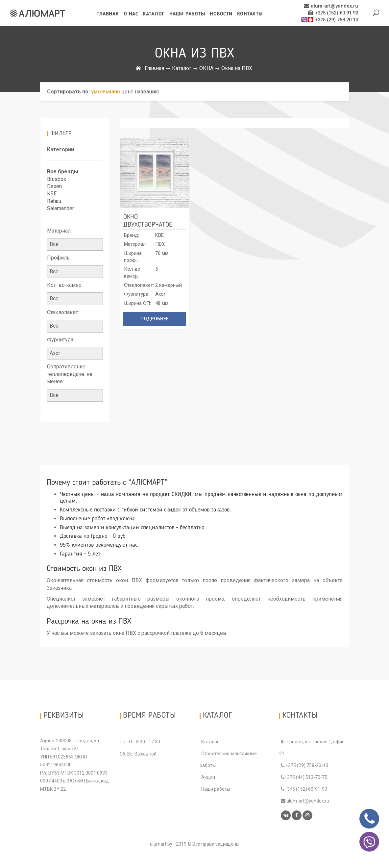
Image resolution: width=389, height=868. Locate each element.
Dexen (54, 186)
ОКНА (206, 68)
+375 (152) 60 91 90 (333, 13)
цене (127, 92)
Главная (108, 14)
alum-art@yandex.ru (333, 6)
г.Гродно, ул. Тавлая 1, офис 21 (312, 748)
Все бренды (63, 172)
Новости (221, 14)
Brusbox (57, 179)
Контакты (250, 14)
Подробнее (155, 319)
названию (147, 92)
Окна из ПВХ (237, 68)
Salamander (61, 208)
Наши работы (187, 14)
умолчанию (106, 92)
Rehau (54, 201)
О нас (131, 14)
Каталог (154, 14)
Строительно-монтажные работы (228, 759)
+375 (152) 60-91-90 (304, 789)
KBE (52, 194)
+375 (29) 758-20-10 (304, 765)
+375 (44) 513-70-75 (304, 777)
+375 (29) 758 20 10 (329, 20)
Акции (208, 777)
